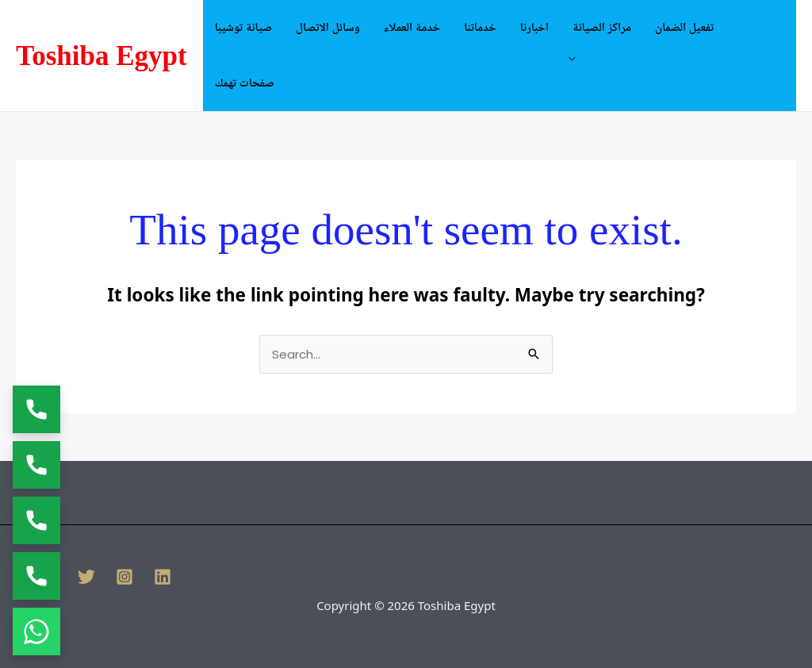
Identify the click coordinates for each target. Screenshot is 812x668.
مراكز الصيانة (602, 28)
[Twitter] (86, 577)
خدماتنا (480, 28)
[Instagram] (124, 577)
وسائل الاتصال (328, 28)
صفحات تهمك (245, 83)
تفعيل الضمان (684, 28)
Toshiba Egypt (101, 56)
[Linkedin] (163, 577)
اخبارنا (534, 28)
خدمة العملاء (412, 28)
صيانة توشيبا (243, 28)
